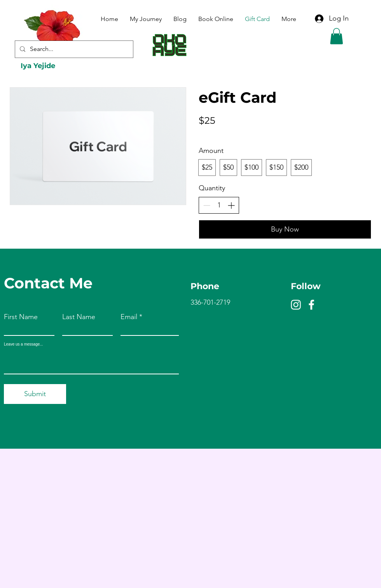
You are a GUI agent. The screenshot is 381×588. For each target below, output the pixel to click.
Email (129, 317)
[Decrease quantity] (207, 205)
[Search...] (73, 49)
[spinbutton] (219, 205)
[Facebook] (311, 305)
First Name (21, 317)
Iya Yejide (38, 66)
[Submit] (35, 394)
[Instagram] (296, 305)
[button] (336, 36)
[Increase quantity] (231, 205)
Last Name (79, 317)
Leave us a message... (24, 344)
